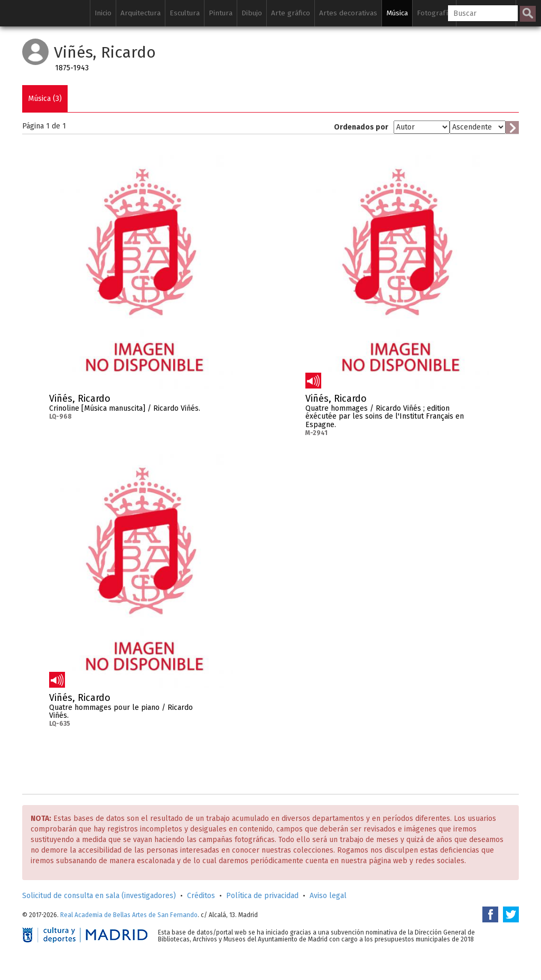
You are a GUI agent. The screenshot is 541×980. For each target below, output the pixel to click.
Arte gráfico (291, 13)
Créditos (201, 896)
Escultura (185, 13)
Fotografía (434, 13)
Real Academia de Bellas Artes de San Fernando (129, 915)
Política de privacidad (262, 896)
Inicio (103, 13)
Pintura (221, 13)
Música (397, 13)
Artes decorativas (348, 13)
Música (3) (45, 99)
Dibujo (252, 13)
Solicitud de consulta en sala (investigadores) (99, 896)
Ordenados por (361, 127)
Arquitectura (141, 13)
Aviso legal (328, 896)
